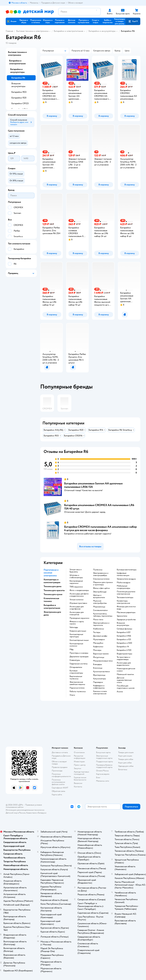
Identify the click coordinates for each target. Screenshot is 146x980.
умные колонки (76, 600)
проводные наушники (79, 618)
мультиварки (99, 640)
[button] (133, 21)
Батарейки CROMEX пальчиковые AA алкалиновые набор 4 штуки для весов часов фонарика (100, 528)
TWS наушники (76, 587)
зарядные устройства (126, 620)
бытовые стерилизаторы (76, 672)
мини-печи (98, 620)
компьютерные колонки (76, 645)
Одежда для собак (126, 766)
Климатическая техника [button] (51, 600)
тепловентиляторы (125, 597)
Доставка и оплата (60, 752)
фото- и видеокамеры (79, 590)
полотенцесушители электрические (126, 593)
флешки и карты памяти (77, 623)
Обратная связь (58, 791)
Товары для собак (126, 759)
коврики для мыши (78, 631)
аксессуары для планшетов (77, 613)
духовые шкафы (100, 636)
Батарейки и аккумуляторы (102, 31)
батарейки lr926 (124, 636)
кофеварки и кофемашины (99, 687)
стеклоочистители (101, 579)
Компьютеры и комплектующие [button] (52, 581)
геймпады (74, 627)
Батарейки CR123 (20, 103)
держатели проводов (79, 657)
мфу (72, 649)
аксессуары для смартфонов (77, 608)
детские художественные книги (124, 680)
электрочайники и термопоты (101, 624)
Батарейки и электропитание (68, 31)
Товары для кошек (126, 752)
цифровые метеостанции (123, 574)
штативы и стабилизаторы (76, 576)
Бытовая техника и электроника (32, 31)
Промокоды (57, 771)
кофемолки (98, 647)
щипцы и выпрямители (99, 596)
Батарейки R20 (19, 98)
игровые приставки (78, 603)
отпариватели (76, 667)
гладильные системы (79, 664)
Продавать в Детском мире (61, 757)
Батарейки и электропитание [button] (52, 607)
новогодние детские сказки (126, 670)
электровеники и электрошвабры (101, 574)
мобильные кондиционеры (123, 587)
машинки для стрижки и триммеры (103, 584)
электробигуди (100, 592)
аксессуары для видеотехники (124, 664)
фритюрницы (99, 675)
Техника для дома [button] (52, 586)
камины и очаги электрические (100, 693)
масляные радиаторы (126, 612)
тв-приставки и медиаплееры (123, 658)
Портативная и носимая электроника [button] (51, 573)
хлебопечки (99, 629)
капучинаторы (100, 679)
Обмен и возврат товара (59, 763)
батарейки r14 (123, 647)
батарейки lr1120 (124, 650)
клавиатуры (75, 660)
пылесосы (98, 570)
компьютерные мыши (79, 640)
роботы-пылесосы (78, 692)
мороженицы (99, 607)
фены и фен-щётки (101, 588)
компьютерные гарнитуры (76, 636)
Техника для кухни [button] (53, 594)
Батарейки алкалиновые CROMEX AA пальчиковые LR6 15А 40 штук (99, 507)
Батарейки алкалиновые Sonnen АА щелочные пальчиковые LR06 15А (93, 485)
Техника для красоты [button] (54, 590)
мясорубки (98, 643)
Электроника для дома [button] (52, 613)
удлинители (122, 616)
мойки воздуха (123, 583)
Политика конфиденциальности (61, 775)
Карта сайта (57, 795)
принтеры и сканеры (79, 653)
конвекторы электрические (123, 602)
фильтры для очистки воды (126, 608)
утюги (72, 695)
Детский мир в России (16, 813)
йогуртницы (99, 657)
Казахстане (31, 813)
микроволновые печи (103, 661)
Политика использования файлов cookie (58, 782)
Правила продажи (60, 767)
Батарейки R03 (19, 92)
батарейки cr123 (124, 640)
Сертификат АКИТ (60, 788)
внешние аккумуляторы (123, 624)
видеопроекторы (124, 654)
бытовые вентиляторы (127, 570)
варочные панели (101, 654)
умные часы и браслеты (76, 571)
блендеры (98, 664)
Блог (98, 777)
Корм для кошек (125, 756)
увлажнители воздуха (126, 579)
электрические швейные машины (77, 683)
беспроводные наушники (76, 582)
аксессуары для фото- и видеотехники (79, 595)
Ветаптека (123, 770)
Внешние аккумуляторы (18, 85)
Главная (9, 31)
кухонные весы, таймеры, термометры (103, 615)
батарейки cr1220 (124, 643)
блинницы (98, 668)
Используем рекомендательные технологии (25, 810)
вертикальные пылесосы (76, 678)
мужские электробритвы (100, 602)
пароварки (98, 682)
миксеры (97, 650)
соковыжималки (100, 610)
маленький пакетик (125, 674)
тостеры (97, 632)
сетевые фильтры (124, 629)
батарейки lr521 (124, 632)
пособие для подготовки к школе (126, 687)
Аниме (120, 692)
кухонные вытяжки (101, 672)
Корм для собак (125, 763)
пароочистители (77, 688)
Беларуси (42, 813)
